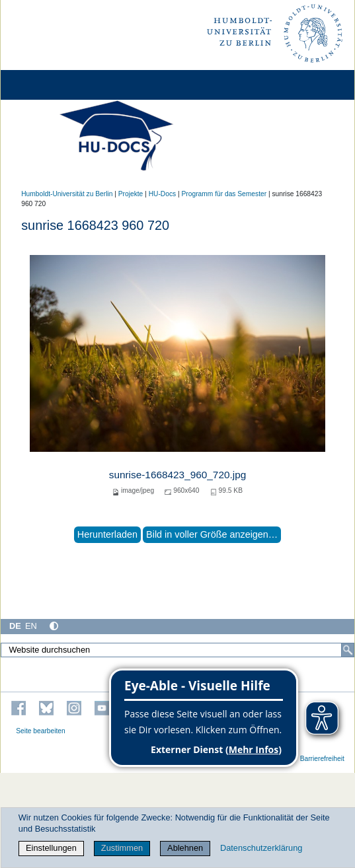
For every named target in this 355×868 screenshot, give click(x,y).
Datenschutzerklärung (261, 848)
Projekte (131, 194)
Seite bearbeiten (41, 731)
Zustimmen (122, 848)
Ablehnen (185, 848)
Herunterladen (107, 534)
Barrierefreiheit (322, 759)
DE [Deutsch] (15, 626)
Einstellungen (51, 848)
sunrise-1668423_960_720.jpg (178, 475)
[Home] (48, 85)
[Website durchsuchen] (177, 650)
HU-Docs (163, 194)
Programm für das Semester (224, 194)
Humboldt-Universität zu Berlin (67, 194)
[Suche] (348, 650)
